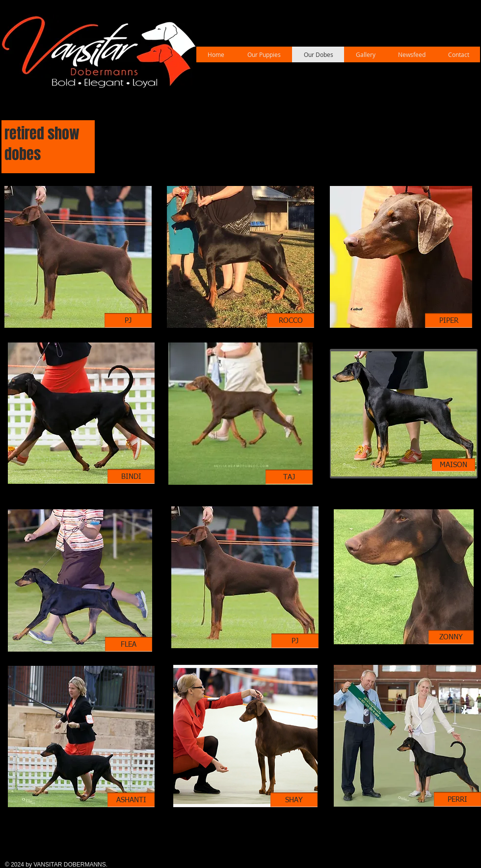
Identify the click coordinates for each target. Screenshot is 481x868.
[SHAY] (294, 800)
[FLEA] (129, 644)
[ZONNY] (451, 637)
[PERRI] (457, 799)
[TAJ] (289, 477)
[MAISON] (454, 465)
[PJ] (128, 320)
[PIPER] (449, 320)
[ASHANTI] (131, 800)
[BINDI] (131, 476)
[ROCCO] (291, 320)
